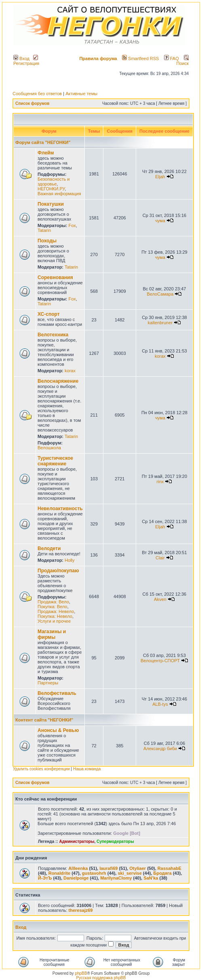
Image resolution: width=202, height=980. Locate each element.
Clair (160, 558)
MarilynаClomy (116, 878)
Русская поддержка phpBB (101, 978)
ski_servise (129, 873)
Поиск (183, 61)
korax (70, 371)
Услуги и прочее (54, 621)
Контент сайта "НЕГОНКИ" (44, 720)
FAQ (171, 58)
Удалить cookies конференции (41, 769)
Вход (21, 58)
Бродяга (163, 873)
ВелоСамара (160, 294)
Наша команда (87, 769)
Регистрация (26, 61)
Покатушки (51, 204)
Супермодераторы (115, 841)
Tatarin (44, 230)
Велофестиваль (57, 693)
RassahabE (169, 868)
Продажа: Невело (56, 611)
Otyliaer (138, 868)
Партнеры (48, 683)
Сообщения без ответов (37, 94)
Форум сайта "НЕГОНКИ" (43, 142)
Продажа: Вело (53, 602)
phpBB (81, 973)
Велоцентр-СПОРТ (160, 661)
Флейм (46, 153)
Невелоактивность (60, 509)
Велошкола (49, 448)
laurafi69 (108, 868)
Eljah (160, 177)
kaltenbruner (160, 323)
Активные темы (81, 94)
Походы (47, 241)
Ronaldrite (59, 873)
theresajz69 (81, 910)
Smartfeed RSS (140, 58)
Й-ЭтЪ (45, 878)
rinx (160, 482)
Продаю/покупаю (58, 571)
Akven (160, 599)
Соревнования (55, 277)
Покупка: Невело (55, 616)
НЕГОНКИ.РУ (51, 189)
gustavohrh (94, 873)
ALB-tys (160, 704)
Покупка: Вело (52, 607)
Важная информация (59, 194)
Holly (69, 560)
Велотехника (53, 335)
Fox (72, 225)
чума (160, 221)
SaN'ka (151, 878)
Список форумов (33, 103)
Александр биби (160, 749)
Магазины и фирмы (52, 634)
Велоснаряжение (58, 381)
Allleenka (78, 868)
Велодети (49, 548)
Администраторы (77, 841)
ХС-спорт (49, 314)
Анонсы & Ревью (58, 730)
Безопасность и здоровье (54, 181)
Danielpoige (76, 878)
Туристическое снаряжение (55, 461)
